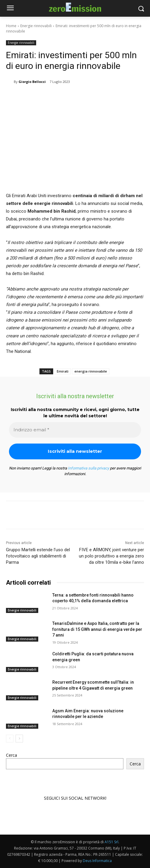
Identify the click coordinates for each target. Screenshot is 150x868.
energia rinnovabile (91, 371)
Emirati (63, 371)
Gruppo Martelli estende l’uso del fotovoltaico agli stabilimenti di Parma (38, 556)
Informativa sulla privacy (88, 468)
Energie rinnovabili (36, 26)
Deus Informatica (97, 861)
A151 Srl (111, 842)
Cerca (12, 755)
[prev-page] (10, 739)
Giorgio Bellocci (32, 82)
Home (11, 26)
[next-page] (19, 739)
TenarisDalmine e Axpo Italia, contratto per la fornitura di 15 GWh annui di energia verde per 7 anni (97, 629)
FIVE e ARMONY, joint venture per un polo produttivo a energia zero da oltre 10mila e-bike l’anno (111, 556)
